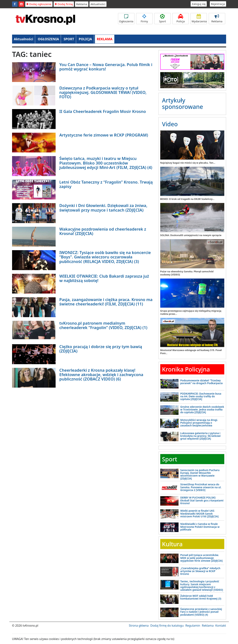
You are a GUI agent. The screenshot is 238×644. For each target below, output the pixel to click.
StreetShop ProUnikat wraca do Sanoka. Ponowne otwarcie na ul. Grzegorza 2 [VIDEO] (201, 487)
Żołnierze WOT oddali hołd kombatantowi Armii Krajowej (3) (201, 597)
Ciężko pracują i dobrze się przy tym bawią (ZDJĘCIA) (101, 349)
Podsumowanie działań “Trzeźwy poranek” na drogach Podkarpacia (202, 382)
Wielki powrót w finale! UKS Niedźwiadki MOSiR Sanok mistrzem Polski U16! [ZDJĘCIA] (199, 514)
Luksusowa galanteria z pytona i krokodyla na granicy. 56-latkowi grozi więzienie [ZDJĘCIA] (200, 436)
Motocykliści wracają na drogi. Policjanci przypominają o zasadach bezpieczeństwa (199, 423)
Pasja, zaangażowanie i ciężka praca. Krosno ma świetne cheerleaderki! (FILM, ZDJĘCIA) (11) (106, 302)
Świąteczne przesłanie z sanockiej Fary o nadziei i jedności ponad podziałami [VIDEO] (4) (201, 612)
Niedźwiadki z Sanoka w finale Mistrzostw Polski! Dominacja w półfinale (200, 527)
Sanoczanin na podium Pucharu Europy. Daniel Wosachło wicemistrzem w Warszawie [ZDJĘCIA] (200, 474)
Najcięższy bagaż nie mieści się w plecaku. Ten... (188, 163)
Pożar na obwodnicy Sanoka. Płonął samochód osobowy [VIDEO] (187, 273)
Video (170, 124)
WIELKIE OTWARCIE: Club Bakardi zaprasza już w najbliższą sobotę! (104, 278)
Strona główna (139, 626)
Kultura (172, 544)
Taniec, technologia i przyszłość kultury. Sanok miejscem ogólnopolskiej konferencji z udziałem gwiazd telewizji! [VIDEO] (202, 586)
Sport (162, 19)
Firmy (144, 19)
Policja (181, 19)
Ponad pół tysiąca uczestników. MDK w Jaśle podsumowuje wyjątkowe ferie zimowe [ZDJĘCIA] (202, 558)
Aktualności (98, 4)
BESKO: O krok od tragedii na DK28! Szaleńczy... (187, 199)
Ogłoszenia (126, 19)
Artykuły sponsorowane (183, 103)
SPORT (69, 39)
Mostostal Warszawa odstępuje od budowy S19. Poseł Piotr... (191, 352)
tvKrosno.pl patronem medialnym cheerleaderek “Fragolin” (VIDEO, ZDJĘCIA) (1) (103, 325)
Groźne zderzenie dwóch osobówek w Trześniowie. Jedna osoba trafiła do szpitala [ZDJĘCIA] (202, 410)
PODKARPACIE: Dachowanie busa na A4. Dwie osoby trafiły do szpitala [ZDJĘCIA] (201, 396)
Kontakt (221, 626)
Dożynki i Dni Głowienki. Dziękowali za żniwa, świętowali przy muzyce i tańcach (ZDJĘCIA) (103, 208)
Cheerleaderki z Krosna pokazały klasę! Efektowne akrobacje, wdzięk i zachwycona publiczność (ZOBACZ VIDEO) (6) (101, 374)
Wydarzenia (199, 19)
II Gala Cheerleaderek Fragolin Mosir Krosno (103, 111)
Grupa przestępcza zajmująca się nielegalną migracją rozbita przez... (191, 312)
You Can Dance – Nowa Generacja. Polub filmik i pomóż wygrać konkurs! (106, 67)
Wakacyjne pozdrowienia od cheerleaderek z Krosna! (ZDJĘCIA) (103, 231)
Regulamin (193, 626)
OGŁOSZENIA (48, 39)
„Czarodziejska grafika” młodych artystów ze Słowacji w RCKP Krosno (200, 571)
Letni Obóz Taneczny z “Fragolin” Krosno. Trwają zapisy (106, 184)
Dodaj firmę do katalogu (167, 626)
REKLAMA (105, 39)
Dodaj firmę (64, 4)
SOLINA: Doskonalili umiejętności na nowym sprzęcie (191, 235)
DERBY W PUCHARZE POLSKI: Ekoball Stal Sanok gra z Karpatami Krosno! (202, 500)
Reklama (82, 4)
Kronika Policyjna (186, 369)
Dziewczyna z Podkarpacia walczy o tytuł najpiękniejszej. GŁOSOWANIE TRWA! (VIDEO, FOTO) (103, 92)
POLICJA (85, 39)
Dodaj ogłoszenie (39, 4)
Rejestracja (218, 4)
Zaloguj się (199, 4)
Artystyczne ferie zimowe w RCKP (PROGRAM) (104, 135)
